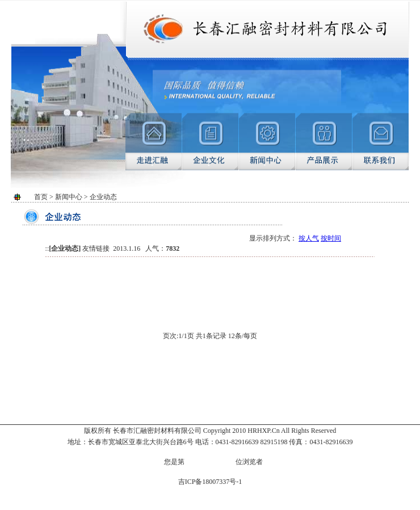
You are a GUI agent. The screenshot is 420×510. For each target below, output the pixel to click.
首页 (41, 197)
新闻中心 (69, 197)
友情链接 (96, 248)
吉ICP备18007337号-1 (210, 482)
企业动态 (65, 248)
